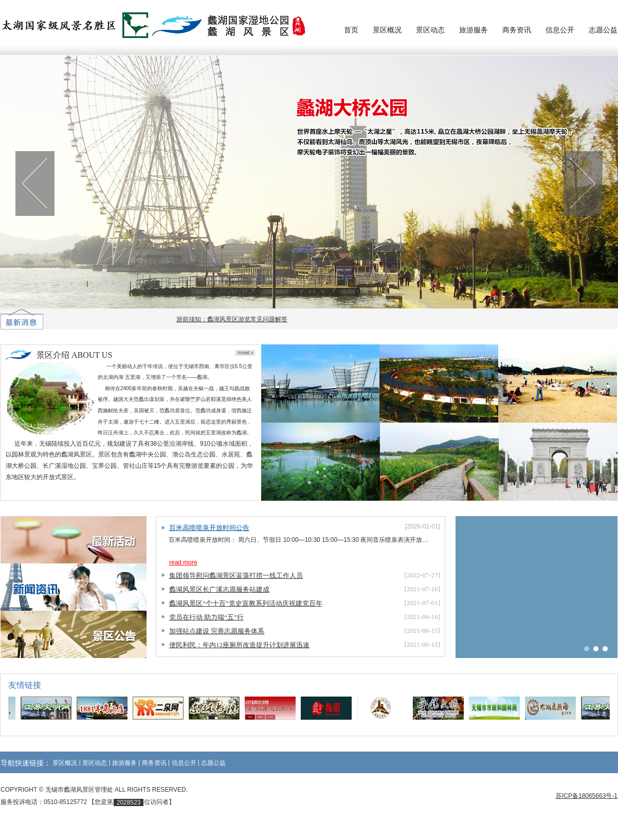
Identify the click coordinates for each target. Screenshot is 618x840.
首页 (351, 30)
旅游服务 (474, 30)
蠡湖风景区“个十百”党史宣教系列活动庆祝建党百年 (246, 603)
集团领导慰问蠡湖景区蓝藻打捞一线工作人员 (236, 576)
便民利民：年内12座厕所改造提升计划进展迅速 (239, 645)
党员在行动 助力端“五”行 (206, 617)
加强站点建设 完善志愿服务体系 (217, 631)
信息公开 (560, 30)
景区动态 (430, 30)
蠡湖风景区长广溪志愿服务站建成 (219, 589)
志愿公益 (603, 30)
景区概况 (387, 30)
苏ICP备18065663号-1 (587, 796)
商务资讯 (517, 30)
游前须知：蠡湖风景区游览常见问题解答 (234, 319)
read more (183, 562)
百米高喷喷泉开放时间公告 (209, 528)
